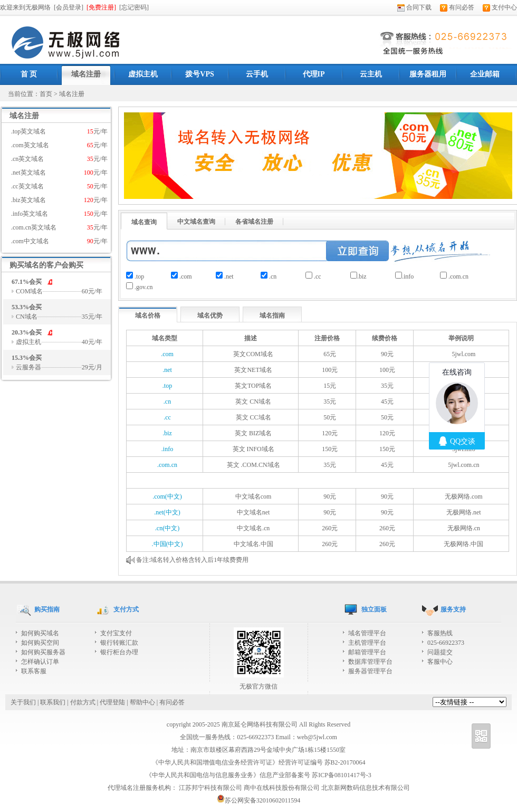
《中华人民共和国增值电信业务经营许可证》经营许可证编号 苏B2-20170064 (259, 762)
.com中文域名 (59, 241)
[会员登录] (69, 7)
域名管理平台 (367, 633)
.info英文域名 (59, 214)
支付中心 (500, 7)
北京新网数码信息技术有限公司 (366, 788)
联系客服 (34, 671)
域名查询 (144, 222)
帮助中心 (142, 702)
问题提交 (440, 652)
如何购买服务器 (43, 652)
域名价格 (148, 316)
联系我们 (53, 702)
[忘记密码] (134, 7)
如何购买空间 (40, 643)
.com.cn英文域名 (59, 227)
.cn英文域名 (59, 159)
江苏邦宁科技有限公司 (210, 788)
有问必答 (457, 7)
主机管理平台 (367, 643)
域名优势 (210, 316)
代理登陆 (112, 702)
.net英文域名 (59, 173)
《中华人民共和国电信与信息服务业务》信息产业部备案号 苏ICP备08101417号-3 (258, 775)
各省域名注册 (254, 222)
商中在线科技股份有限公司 (282, 788)
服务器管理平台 (370, 671)
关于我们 (23, 702)
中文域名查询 (196, 222)
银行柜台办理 (119, 652)
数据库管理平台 (370, 662)
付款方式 (83, 702)
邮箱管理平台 (367, 652)
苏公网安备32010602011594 (259, 800)
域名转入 (163, 560)
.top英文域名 (59, 131)
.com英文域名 (59, 145)
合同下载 (414, 7)
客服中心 (440, 662)
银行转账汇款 (119, 643)
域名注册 (72, 94)
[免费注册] (101, 7)
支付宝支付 (116, 633)
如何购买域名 (40, 633)
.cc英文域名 (59, 186)
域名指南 (272, 316)
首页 (46, 94)
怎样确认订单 (40, 662)
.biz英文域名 (59, 200)
